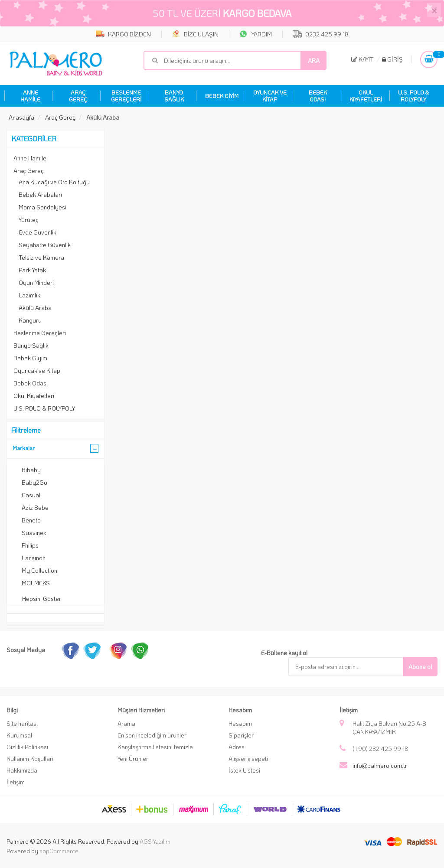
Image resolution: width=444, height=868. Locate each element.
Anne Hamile (30, 158)
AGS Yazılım (155, 841)
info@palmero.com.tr (380, 765)
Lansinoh (34, 558)
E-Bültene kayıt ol (284, 653)
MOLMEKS (36, 583)
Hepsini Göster (42, 599)
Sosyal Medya (26, 650)
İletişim (16, 782)
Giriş (392, 59)
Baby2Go (34, 482)
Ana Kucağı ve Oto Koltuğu (54, 182)
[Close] (434, 10)
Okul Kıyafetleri (34, 396)
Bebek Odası (31, 383)
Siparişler (241, 735)
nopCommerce (59, 851)
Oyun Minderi (36, 282)
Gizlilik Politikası (27, 747)
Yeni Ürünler (133, 759)
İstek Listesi (244, 770)
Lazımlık (29, 295)
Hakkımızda (22, 770)
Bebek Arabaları (40, 194)
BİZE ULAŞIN (195, 34)
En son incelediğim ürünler (152, 735)
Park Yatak (32, 270)
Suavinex (34, 533)
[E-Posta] (352, 667)
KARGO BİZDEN (123, 34)
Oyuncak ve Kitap (37, 370)
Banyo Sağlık (31, 345)
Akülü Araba (35, 308)
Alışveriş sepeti (248, 759)
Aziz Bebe (35, 507)
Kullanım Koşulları (30, 759)
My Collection (39, 570)
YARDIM (256, 34)
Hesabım (240, 723)
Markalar (24, 448)
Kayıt (362, 59)
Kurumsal (19, 735)
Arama (126, 723)
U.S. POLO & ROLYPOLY (44, 408)
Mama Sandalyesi (42, 207)
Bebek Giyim (30, 358)
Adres (237, 747)
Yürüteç (29, 220)
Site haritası (22, 723)
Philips (30, 545)
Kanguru (30, 320)
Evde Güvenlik (38, 232)
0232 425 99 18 (321, 34)
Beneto (31, 520)
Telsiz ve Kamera (41, 257)
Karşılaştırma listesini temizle (155, 747)
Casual (31, 495)
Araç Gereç (29, 171)
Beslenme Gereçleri (40, 333)
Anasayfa (21, 117)
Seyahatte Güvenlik (45, 245)
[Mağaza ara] (235, 60)
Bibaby (31, 470)
